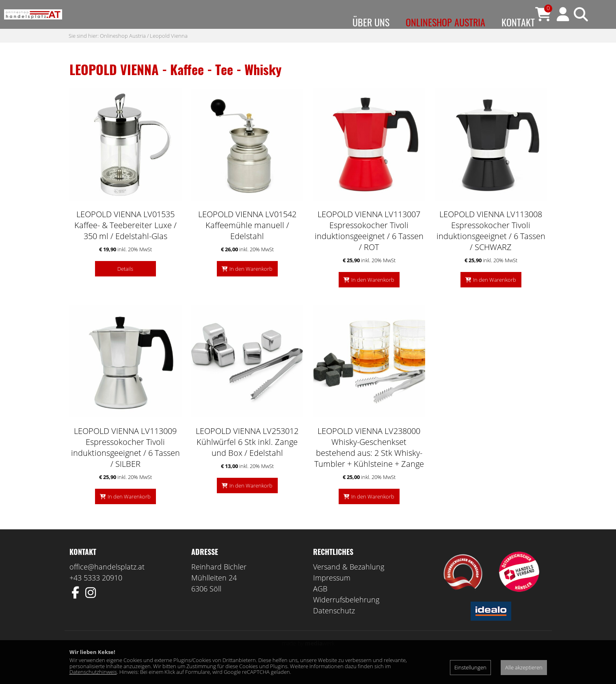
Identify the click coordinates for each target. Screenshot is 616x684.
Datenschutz (334, 627)
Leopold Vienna (169, 52)
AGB (320, 605)
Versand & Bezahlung (349, 583)
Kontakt (518, 22)
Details (125, 285)
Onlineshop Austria (445, 22)
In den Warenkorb (251, 285)
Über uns (371, 22)
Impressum (332, 594)
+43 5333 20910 (96, 594)
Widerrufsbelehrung (346, 616)
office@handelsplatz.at (107, 583)
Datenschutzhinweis (93, 672)
